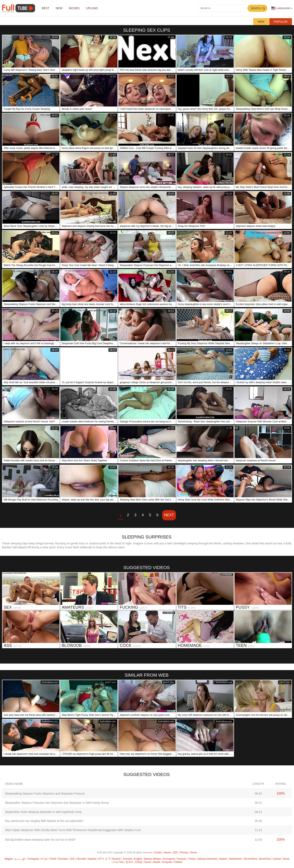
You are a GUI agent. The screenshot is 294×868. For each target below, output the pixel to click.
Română (63, 859)
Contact (158, 852)
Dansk (157, 862)
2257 (175, 852)
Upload (94, 8)
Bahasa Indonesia (207, 859)
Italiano (223, 859)
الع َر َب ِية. (20, 859)
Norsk (286, 859)
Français (182, 859)
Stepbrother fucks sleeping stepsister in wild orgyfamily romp (43, 812)
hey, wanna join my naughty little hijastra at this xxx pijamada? (44, 821)
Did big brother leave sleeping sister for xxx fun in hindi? (40, 840)
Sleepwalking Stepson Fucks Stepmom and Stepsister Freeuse (45, 794)
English (138, 859)
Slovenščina (250, 859)
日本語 (139, 862)
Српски (277, 859)
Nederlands (235, 859)
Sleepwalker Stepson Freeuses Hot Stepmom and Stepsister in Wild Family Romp (57, 803)
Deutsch (116, 859)
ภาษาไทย (118, 862)
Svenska (127, 859)
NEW (60, 8)
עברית (44, 859)
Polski (53, 859)
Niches (75, 8)
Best (46, 8)
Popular (281, 22)
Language (281, 8)
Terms (193, 852)
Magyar (9, 859)
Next (169, 515)
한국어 (129, 862)
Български (169, 859)
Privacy (184, 852)
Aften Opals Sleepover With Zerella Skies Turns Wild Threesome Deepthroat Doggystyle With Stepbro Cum (73, 830)
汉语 (72, 859)
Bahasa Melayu (153, 859)
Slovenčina (265, 859)
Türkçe (192, 859)
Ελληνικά (167, 862)
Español (92, 859)
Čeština (178, 862)
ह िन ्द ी (104, 859)
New (261, 22)
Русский (81, 859)
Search (256, 8)
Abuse (167, 852)
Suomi (148, 862)
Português (34, 859)
